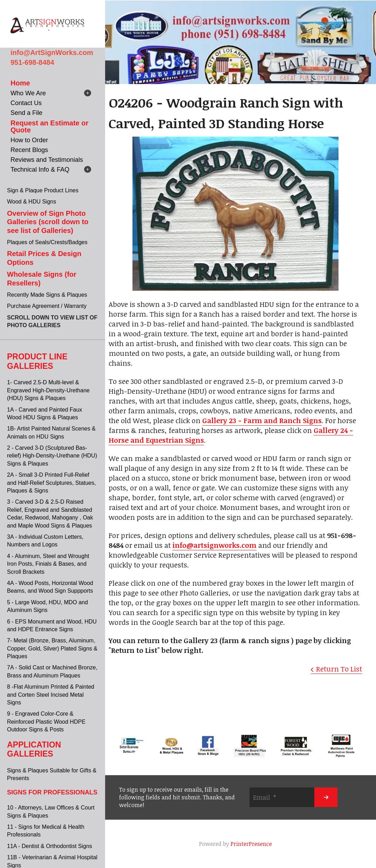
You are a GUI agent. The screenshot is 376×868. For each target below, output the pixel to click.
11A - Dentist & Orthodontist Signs (50, 846)
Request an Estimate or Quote (49, 126)
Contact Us (26, 103)
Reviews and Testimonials (47, 160)
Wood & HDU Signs (32, 202)
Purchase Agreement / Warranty (47, 306)
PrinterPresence (251, 844)
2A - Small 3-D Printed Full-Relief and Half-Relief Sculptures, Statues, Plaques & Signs (51, 483)
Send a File (26, 113)
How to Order (29, 140)
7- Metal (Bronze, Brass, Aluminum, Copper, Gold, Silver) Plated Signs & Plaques (52, 648)
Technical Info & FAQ (40, 170)
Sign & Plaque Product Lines (43, 190)
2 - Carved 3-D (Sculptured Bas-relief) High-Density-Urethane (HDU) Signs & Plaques (52, 456)
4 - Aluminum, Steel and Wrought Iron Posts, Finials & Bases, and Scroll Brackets (48, 564)
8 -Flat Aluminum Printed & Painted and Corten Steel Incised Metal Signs (51, 695)
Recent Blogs (29, 150)
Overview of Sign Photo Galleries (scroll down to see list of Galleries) (48, 222)
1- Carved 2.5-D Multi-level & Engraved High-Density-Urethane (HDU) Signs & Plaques (48, 390)
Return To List (339, 669)
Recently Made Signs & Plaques (47, 295)
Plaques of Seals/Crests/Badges (47, 242)
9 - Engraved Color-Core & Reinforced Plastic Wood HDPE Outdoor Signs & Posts (46, 722)
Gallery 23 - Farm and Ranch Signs (262, 420)
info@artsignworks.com (214, 545)
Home (20, 83)
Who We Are (28, 93)
